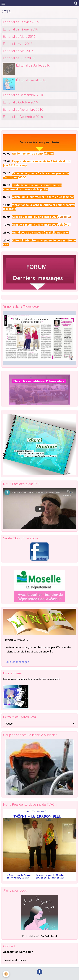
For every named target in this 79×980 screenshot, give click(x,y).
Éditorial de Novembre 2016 (23, 109)
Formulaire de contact (15, 960)
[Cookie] (6, 974)
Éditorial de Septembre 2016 (23, 95)
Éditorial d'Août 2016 (31, 80)
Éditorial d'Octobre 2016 (20, 102)
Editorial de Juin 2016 (19, 58)
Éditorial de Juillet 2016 (33, 65)
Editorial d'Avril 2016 (18, 44)
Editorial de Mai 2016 (18, 51)
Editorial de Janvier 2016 (21, 22)
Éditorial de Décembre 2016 (23, 117)
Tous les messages (17, 662)
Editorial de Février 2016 (20, 29)
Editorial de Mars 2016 (19, 36)
